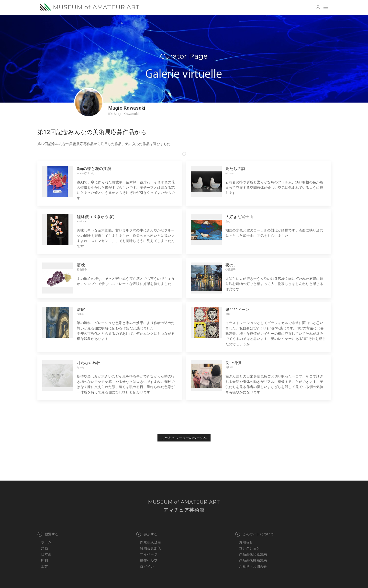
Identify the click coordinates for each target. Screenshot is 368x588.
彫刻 (45, 560)
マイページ (149, 554)
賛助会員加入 (150, 548)
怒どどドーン (237, 310)
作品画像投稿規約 (253, 560)
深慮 (81, 310)
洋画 (45, 548)
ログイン (147, 567)
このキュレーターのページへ (184, 438)
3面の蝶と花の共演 (94, 169)
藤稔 (81, 265)
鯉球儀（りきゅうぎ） (97, 217)
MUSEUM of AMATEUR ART (90, 7)
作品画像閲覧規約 (253, 554)
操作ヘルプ (149, 560)
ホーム (46, 542)
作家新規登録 (150, 542)
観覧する (48, 534)
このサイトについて (255, 534)
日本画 (46, 554)
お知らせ (246, 542)
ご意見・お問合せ (253, 567)
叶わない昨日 (89, 363)
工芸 (45, 567)
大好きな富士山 (239, 217)
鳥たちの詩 (235, 169)
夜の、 (231, 265)
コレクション (249, 548)
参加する (147, 534)
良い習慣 (233, 363)
